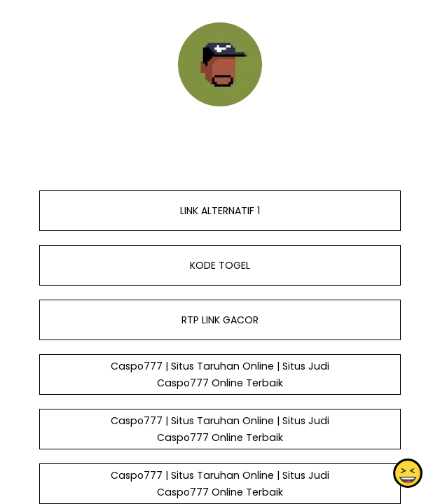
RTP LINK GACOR (220, 320)
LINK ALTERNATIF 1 (220, 211)
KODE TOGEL (220, 265)
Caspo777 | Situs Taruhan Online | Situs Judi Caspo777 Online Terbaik (220, 374)
